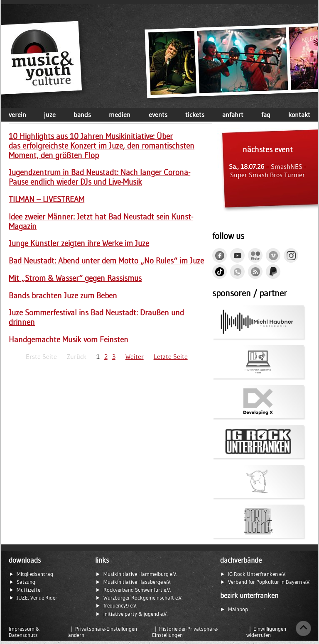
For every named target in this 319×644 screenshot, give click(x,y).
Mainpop (238, 609)
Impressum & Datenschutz (24, 632)
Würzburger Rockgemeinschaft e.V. (143, 598)
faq (266, 115)
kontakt (299, 115)
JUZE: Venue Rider (37, 598)
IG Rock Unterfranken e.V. (257, 574)
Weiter (135, 356)
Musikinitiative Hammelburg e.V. (140, 574)
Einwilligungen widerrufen (266, 632)
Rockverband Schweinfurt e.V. (137, 590)
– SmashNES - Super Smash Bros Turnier (267, 162)
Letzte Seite (171, 356)
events (158, 115)
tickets (195, 115)
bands (82, 115)
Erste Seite (41, 356)
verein (17, 115)
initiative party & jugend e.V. (135, 614)
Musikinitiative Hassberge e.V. (137, 582)
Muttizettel (29, 590)
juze (50, 115)
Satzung (26, 582)
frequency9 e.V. (120, 606)
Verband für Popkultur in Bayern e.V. (269, 582)
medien (120, 115)
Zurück (77, 356)
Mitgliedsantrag (35, 574)
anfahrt (233, 115)
